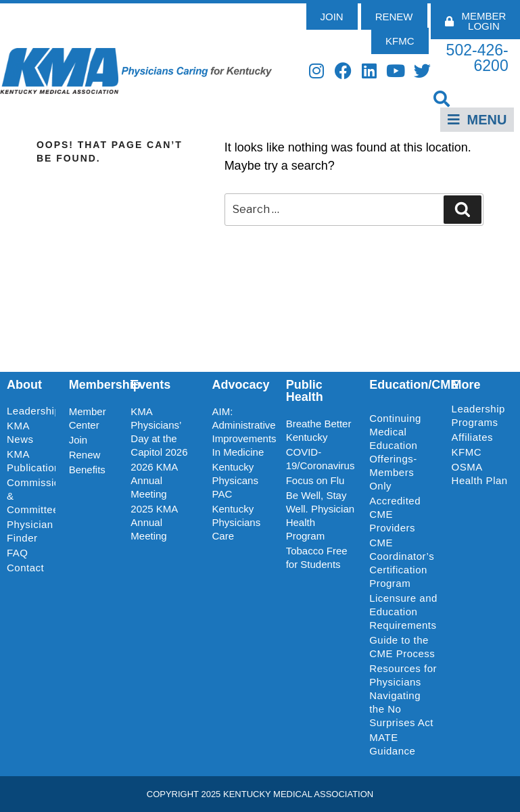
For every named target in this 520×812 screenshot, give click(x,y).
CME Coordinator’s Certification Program (402, 563)
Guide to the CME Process (402, 647)
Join (78, 440)
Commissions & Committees (31, 496)
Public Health (305, 391)
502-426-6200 (477, 58)
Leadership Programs (480, 415)
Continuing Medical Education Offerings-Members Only (395, 452)
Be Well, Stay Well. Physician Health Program (320, 516)
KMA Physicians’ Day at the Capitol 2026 (159, 432)
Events (150, 385)
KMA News (20, 432)
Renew (85, 455)
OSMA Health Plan (480, 474)
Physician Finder (30, 531)
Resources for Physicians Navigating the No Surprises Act (403, 695)
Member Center (88, 418)
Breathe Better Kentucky (319, 430)
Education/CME (414, 385)
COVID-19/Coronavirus (321, 459)
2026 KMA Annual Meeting (154, 480)
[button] (442, 98)
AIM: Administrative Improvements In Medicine (242, 432)
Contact (25, 568)
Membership (105, 385)
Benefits (87, 470)
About (24, 385)
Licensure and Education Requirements (403, 612)
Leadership (31, 411)
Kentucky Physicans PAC (235, 480)
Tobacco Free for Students (317, 557)
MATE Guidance (392, 744)
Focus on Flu (315, 480)
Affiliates (476, 437)
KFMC (467, 452)
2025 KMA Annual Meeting (154, 522)
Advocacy (241, 385)
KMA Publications (31, 461)
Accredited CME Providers (395, 514)
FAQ (18, 553)
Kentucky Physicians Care (237, 522)
